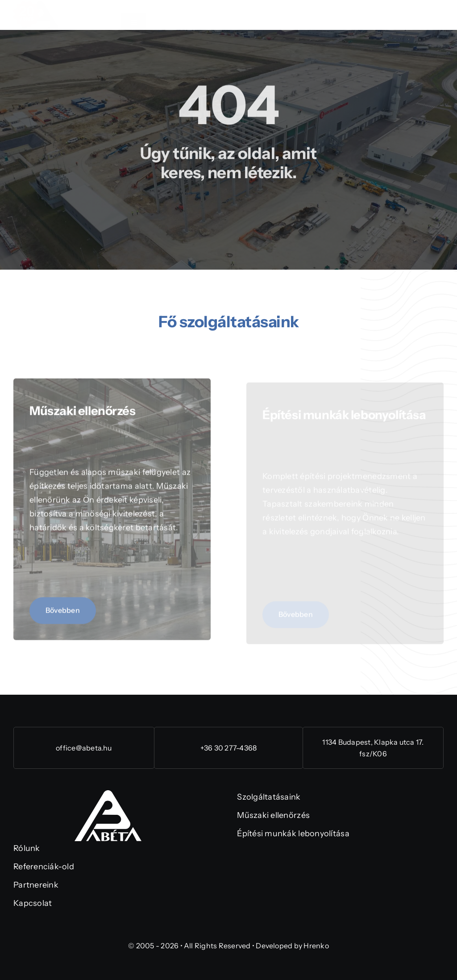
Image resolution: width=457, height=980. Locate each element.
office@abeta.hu (84, 748)
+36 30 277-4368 (229, 748)
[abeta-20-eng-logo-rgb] (40, 5)
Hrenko (316, 946)
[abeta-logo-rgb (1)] (108, 794)
